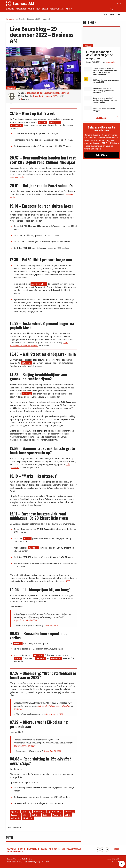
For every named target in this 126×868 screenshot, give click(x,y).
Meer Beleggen (107, 117)
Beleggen (11, 88)
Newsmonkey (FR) (32, 862)
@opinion (18, 709)
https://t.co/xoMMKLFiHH (25, 620)
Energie (45, 9)
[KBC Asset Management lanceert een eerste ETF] (88, 79)
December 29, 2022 (52, 625)
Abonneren (11, 849)
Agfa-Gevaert (37, 284)
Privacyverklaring (15, 851)
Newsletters (115, 15)
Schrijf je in (102, 155)
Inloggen (22, 849)
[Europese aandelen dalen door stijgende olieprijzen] (102, 37)
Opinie (106, 15)
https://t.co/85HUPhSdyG (25, 746)
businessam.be (110, 62)
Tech (38, 9)
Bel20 (16, 643)
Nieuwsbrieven (33, 849)
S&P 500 (25, 363)
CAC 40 (32, 548)
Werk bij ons (54, 849)
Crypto (69, 9)
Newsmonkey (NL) (15, 862)
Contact (116, 862)
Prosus (25, 394)
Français (116, 849)
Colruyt (39, 658)
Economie (10, 9)
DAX (26, 538)
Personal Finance (57, 9)
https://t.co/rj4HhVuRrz (59, 706)
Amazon (54, 122)
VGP (17, 658)
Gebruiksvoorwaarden (71, 849)
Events (44, 849)
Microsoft (15, 125)
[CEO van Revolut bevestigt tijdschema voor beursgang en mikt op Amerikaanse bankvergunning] (88, 69)
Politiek (31, 9)
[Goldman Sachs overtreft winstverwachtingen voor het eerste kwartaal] (88, 98)
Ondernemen (21, 9)
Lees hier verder (17, 177)
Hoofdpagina (10, 19)
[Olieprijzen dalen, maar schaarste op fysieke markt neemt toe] (88, 89)
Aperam (37, 655)
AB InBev (54, 658)
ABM (67, 581)
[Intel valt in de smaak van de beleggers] (88, 108)
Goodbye (46, 862)
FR (119, 4)
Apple (41, 122)
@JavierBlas (43, 706)
